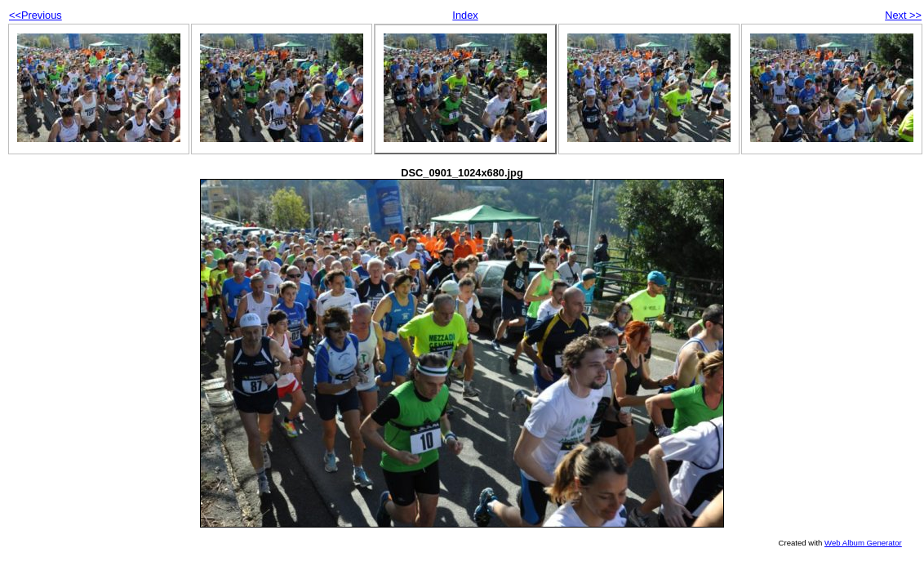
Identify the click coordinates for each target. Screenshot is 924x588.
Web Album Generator (863, 543)
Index (465, 15)
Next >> (903, 15)
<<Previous (36, 15)
